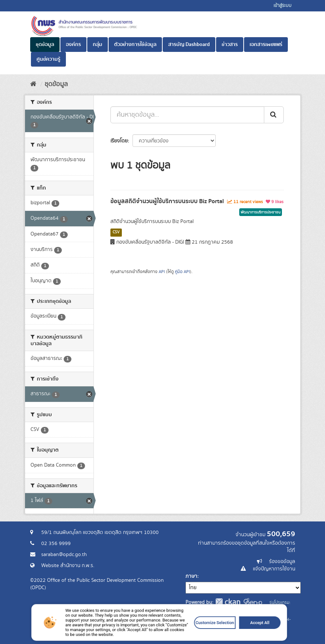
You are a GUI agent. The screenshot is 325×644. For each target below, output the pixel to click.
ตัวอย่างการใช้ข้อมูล (135, 45)
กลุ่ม (98, 45)
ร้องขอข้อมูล (282, 562)
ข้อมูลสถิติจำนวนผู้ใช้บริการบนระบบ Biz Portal (167, 201)
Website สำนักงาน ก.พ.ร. (68, 566)
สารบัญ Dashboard (189, 45)
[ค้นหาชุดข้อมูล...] (187, 115)
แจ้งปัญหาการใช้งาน (274, 569)
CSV (116, 232)
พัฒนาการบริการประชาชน (261, 212)
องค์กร (73, 45)
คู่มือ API (182, 272)
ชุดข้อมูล (45, 45)
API (162, 272)
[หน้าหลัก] (33, 84)
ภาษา (191, 576)
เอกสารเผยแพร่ (266, 45)
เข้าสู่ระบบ (282, 6)
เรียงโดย (119, 141)
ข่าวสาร (230, 45)
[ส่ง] (274, 115)
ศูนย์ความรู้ (48, 59)
